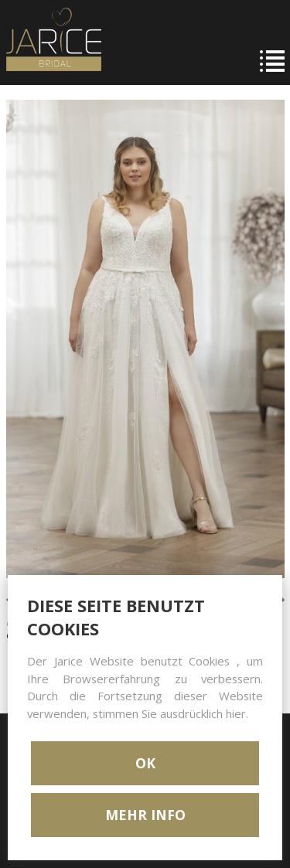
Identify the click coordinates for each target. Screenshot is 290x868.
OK (145, 763)
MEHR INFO (145, 815)
